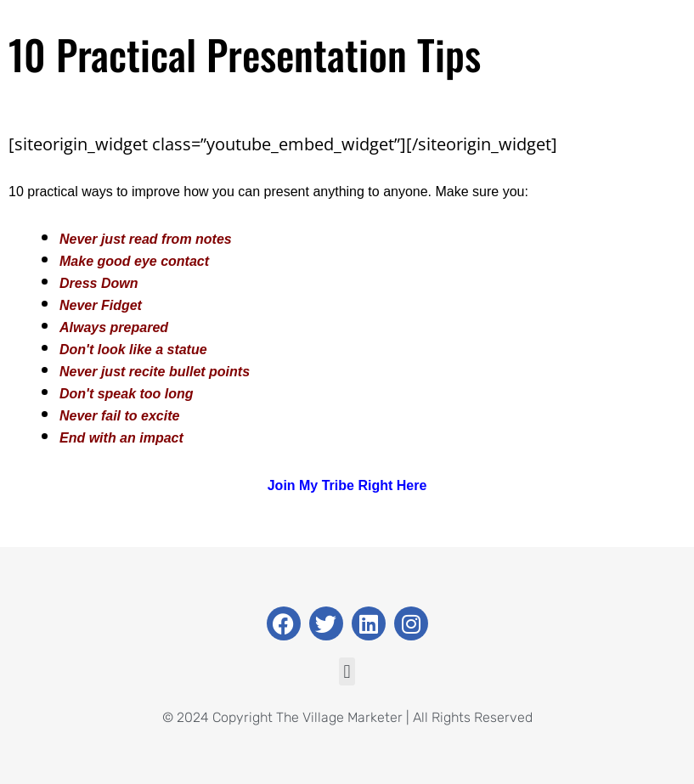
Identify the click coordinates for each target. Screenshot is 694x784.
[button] (347, 671)
